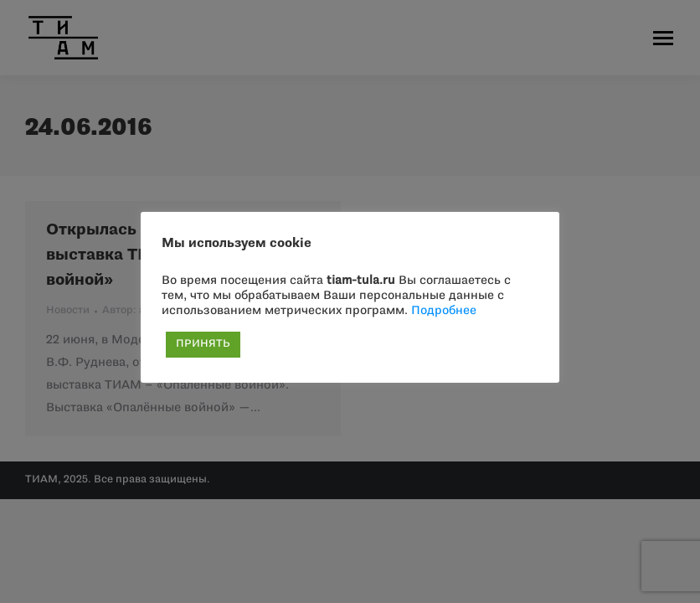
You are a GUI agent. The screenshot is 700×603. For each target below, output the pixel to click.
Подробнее (444, 311)
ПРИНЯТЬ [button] (203, 344)
